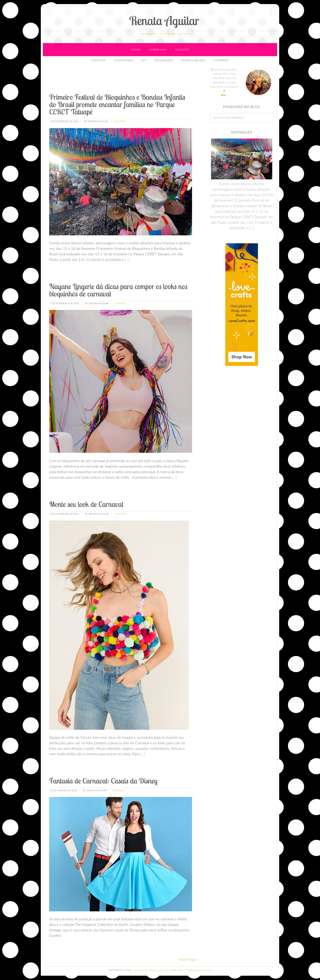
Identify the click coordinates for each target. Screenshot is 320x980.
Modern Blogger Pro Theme (153, 970)
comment (120, 122)
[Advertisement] (123, 79)
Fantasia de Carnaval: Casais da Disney (103, 781)
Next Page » (189, 960)
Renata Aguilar (164, 21)
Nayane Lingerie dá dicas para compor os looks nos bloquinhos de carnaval (118, 290)
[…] (127, 260)
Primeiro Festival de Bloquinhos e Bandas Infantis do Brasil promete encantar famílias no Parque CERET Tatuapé (117, 104)
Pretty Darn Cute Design (195, 970)
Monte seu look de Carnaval (86, 504)
